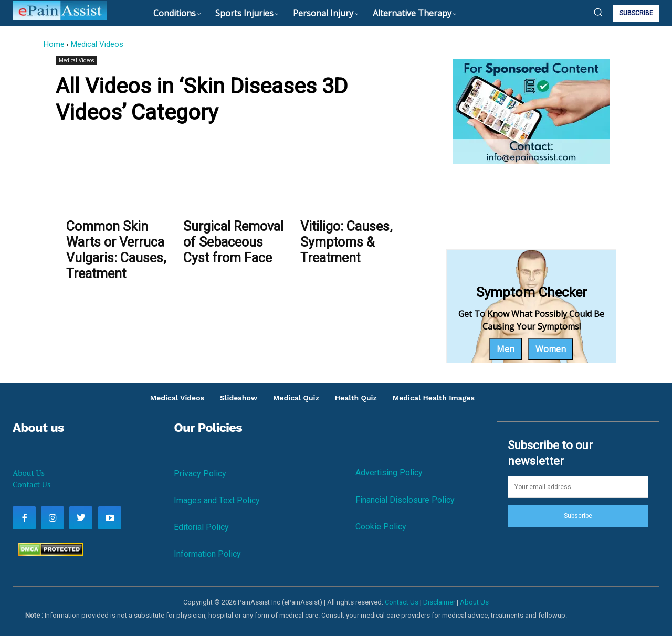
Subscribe (578, 516)
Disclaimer (439, 602)
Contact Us (31, 484)
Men (506, 349)
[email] (578, 487)
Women (551, 349)
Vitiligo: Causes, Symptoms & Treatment (346, 242)
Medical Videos (97, 44)
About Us (29, 473)
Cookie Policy (381, 527)
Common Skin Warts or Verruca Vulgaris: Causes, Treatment (116, 250)
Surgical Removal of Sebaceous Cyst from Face (233, 242)
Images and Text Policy (217, 500)
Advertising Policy (389, 473)
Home (54, 44)
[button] (598, 12)
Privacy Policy (200, 474)
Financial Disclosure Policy (405, 500)
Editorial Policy (201, 527)
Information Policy (207, 554)
